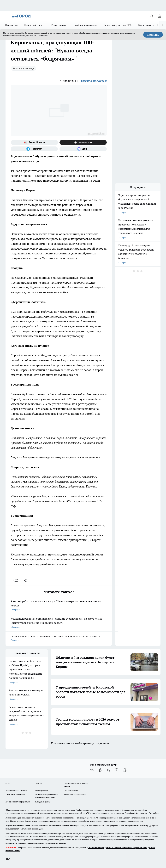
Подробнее (154, 813)
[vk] (16, 580)
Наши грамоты (41, 790)
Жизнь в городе (23, 68)
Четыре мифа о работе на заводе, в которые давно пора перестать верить (59, 638)
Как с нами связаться (15, 794)
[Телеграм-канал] (34, 149)
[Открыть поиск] (151, 16)
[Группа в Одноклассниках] (100, 770)
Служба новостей (94, 81)
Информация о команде (16, 790)
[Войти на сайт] (160, 16)
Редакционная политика (75, 794)
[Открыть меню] (7, 16)
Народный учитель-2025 (118, 25)
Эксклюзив (12, 25)
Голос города (59, 25)
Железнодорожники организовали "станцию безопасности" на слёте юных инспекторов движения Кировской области (59, 623)
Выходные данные (43, 802)
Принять (153, 35)
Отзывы (38, 783)
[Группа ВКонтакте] (92, 770)
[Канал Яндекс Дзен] (83, 142)
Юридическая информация (18, 802)
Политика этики (71, 790)
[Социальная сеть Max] (83, 149)
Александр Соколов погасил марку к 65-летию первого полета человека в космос (59, 606)
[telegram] (27, 580)
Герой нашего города (85, 25)
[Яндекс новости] (34, 142)
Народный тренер (35, 25)
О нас (8, 783)
